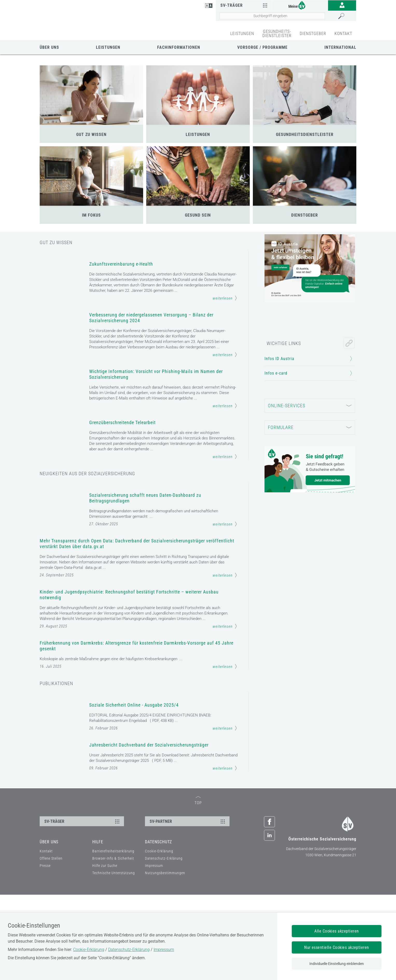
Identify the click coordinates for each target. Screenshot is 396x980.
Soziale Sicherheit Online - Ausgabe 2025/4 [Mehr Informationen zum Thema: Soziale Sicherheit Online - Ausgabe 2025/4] (134, 726)
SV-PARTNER (188, 907)
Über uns (49, 47)
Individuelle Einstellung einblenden (337, 964)
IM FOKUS (91, 215)
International (340, 47)
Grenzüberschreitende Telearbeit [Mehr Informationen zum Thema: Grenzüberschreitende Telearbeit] (122, 430)
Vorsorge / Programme (262, 47)
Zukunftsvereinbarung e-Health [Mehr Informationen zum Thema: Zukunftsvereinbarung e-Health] (121, 264)
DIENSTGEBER (313, 34)
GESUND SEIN (198, 215)
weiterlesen (225, 298)
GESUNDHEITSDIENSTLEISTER (305, 134)
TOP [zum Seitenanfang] (198, 886)
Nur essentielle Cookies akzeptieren (337, 947)
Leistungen (108, 47)
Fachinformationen (179, 47)
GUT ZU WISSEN (91, 134)
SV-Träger (245, 5)
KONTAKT (343, 34)
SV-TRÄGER (83, 907)
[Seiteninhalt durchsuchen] (272, 16)
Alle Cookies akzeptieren (337, 931)
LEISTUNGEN (242, 34)
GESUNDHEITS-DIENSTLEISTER (277, 34)
